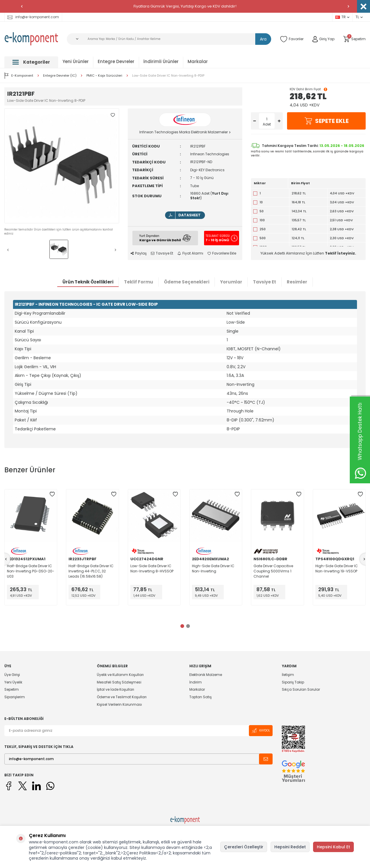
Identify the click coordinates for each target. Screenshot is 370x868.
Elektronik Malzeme (206, 675)
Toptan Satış (200, 697)
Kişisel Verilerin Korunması (119, 704)
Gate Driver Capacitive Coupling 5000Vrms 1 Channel (273, 571)
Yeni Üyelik (13, 682)
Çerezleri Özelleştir (244, 847)
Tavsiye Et (162, 253)
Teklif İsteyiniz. (341, 253)
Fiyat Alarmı (190, 253)
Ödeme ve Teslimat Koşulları (122, 697)
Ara (263, 39)
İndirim (196, 682)
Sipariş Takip (293, 682)
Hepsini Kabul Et (333, 847)
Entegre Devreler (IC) (60, 76)
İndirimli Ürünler (161, 61)
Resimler (297, 282)
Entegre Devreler (116, 61)
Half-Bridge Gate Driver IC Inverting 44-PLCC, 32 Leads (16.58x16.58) (91, 571)
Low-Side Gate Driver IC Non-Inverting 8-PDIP (168, 76)
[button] (22, 6)
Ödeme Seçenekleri (187, 282)
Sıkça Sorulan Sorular (301, 689)
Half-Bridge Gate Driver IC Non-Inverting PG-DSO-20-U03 (31, 571)
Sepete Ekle (326, 121)
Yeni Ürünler (76, 61)
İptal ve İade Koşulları (115, 689)
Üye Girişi (12, 675)
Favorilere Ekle (222, 253)
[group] (62, 166)
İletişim (288, 675)
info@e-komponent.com (33, 17)
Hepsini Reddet (290, 847)
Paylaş (139, 253)
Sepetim (12, 689)
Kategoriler (31, 62)
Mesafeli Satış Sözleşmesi (119, 682)
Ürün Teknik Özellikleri (88, 282)
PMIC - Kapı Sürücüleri (104, 76)
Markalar (198, 61)
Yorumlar (231, 282)
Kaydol (261, 731)
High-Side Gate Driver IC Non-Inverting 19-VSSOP (337, 568)
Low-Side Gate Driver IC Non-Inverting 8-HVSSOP (152, 568)
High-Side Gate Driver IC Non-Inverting (213, 568)
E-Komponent (19, 75)
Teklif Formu (139, 282)
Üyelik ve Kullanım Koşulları (120, 675)
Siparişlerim (15, 697)
